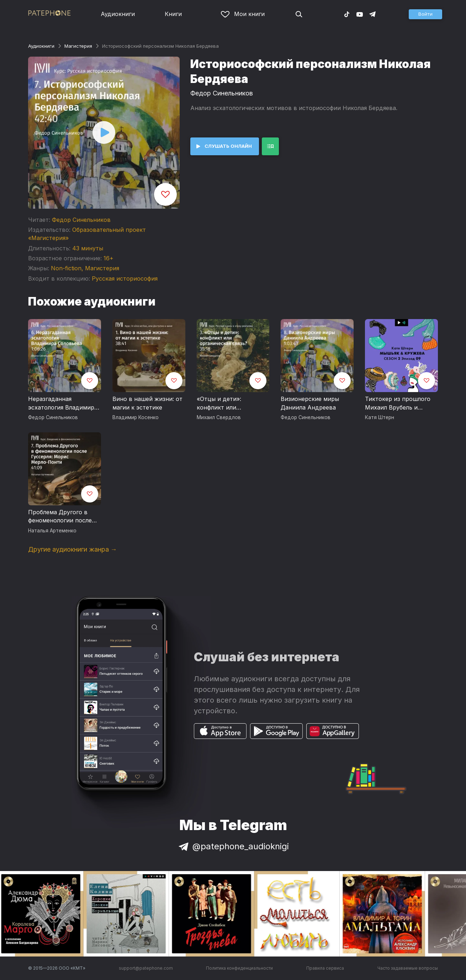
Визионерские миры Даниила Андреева (310, 403)
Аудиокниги (118, 14)
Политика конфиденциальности (239, 968)
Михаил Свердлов (219, 417)
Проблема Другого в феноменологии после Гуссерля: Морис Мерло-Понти (64, 517)
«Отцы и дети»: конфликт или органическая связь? (226, 403)
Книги (173, 14)
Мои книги (243, 14)
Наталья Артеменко (52, 531)
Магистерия (78, 46)
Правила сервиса (325, 968)
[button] (425, 14)
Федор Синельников (81, 220)
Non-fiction (66, 268)
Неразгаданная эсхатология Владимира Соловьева (63, 403)
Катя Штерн (380, 417)
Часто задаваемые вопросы (408, 968)
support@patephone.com (146, 968)
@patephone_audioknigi (233, 846)
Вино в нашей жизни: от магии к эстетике (147, 403)
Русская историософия (125, 278)
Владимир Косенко (136, 417)
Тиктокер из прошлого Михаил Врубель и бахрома (398, 403)
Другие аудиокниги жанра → (73, 549)
